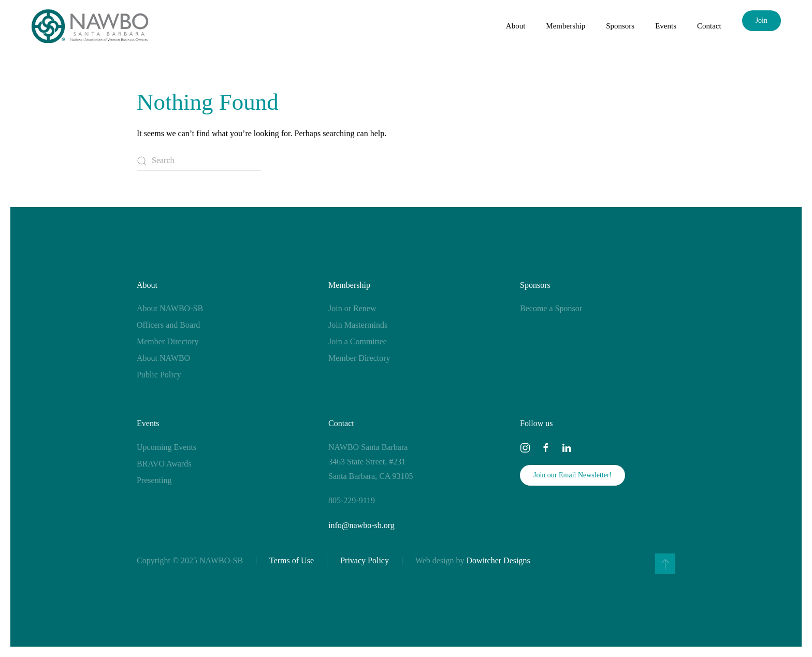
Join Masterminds (358, 325)
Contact (709, 26)
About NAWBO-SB (170, 308)
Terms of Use (292, 560)
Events (148, 423)
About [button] (516, 26)
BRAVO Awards (164, 464)
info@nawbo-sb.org (361, 525)
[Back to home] (90, 26)
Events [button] (666, 26)
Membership (349, 285)
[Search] (199, 161)
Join (762, 20)
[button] (665, 564)
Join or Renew (352, 308)
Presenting (154, 480)
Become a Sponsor (551, 308)
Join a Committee (358, 341)
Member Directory (168, 341)
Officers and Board (168, 325)
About (147, 285)
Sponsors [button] (620, 26)
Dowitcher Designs (498, 560)
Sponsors (535, 285)
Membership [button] (565, 26)
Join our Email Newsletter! (572, 475)
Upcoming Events (166, 447)
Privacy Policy (365, 560)
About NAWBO (163, 358)
